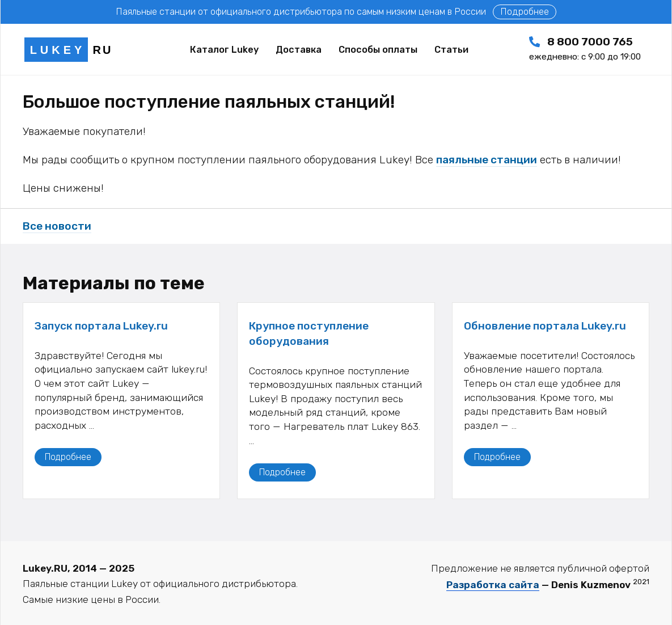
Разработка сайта (493, 585)
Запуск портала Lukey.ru (101, 326)
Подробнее (525, 12)
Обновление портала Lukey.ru (545, 326)
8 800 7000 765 (585, 48)
